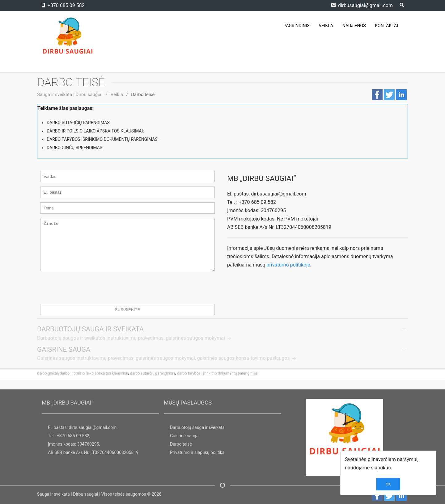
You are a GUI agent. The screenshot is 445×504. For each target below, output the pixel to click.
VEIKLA (326, 26)
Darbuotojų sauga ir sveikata (197, 428)
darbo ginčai (47, 383)
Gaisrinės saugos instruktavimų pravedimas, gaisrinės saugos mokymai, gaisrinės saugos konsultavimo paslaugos (167, 367)
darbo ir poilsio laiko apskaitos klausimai (94, 383)
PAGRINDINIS (297, 26)
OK (388, 484)
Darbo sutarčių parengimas (153, 383)
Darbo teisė (181, 444)
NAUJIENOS (354, 26)
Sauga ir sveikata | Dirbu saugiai (70, 94)
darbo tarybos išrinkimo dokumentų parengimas (217, 383)
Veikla (117, 94)
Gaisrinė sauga (184, 436)
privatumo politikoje (288, 265)
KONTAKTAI (387, 26)
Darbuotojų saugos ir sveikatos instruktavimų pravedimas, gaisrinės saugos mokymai (135, 347)
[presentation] (87, 297)
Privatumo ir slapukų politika (197, 453)
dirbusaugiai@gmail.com (93, 428)
